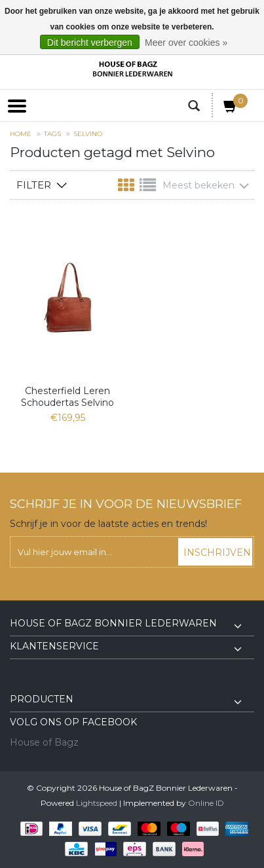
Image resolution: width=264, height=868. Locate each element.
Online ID (206, 803)
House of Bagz (44, 742)
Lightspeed (97, 803)
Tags (52, 134)
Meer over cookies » (186, 43)
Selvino (88, 134)
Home (21, 134)
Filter (34, 185)
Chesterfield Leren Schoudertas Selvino (67, 397)
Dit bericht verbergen (90, 43)
